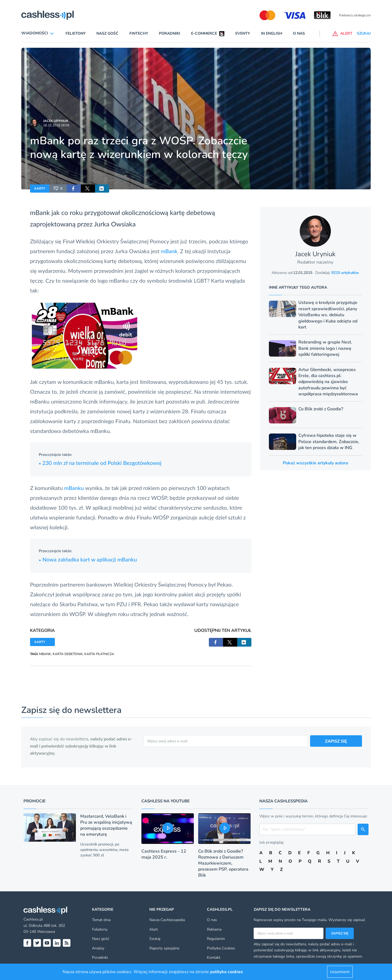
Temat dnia (101, 920)
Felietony (76, 33)
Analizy (98, 948)
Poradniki (170, 33)
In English (272, 33)
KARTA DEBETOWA (68, 654)
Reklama (214, 929)
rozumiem (340, 972)
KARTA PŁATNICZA (99, 654)
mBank (169, 251)
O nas (299, 33)
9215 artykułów (345, 273)
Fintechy (139, 33)
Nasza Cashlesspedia (167, 920)
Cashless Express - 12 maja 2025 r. (164, 854)
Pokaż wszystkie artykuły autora (315, 463)
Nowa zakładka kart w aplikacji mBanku (88, 559)
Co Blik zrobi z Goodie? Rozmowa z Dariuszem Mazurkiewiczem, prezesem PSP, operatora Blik (223, 863)
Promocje (35, 801)
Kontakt (214, 957)
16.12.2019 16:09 (56, 125)
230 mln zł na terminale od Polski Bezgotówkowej (100, 463)
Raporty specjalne (164, 948)
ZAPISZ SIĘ (336, 741)
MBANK (45, 654)
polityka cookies (227, 972)
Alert (154, 929)
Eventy (243, 33)
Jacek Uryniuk (56, 121)
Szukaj (155, 939)
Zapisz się (340, 933)
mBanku (75, 488)
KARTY (40, 189)
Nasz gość (107, 33)
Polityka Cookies (221, 948)
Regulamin (216, 939)
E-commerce (204, 33)
